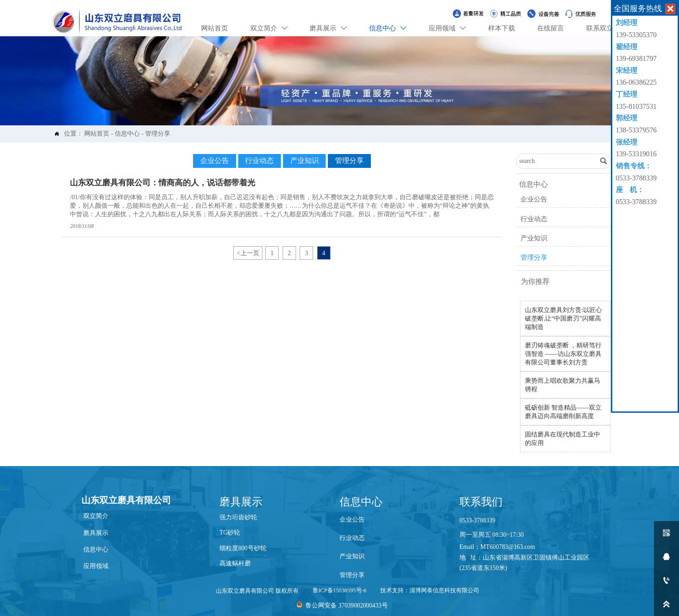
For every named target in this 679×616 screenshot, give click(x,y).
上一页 (248, 253)
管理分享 (158, 134)
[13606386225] (666, 580)
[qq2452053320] (666, 557)
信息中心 (127, 134)
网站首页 (97, 134)
